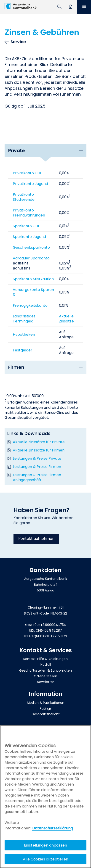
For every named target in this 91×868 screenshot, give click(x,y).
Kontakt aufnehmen (36, 539)
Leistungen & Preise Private (37, 459)
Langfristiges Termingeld (24, 319)
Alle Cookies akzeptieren (45, 859)
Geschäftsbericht (46, 714)
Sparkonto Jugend (29, 237)
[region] (45, 797)
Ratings (46, 708)
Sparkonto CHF (26, 226)
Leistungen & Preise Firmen (37, 467)
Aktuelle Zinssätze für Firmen (39, 450)
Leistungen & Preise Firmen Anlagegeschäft (37, 478)
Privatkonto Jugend (30, 184)
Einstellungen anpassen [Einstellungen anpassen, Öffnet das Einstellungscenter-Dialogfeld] (46, 845)
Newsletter (45, 682)
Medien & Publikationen (46, 703)
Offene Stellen (45, 676)
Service (18, 42)
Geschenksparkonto (31, 247)
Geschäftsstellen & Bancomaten (45, 670)
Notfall (46, 665)
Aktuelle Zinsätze (66, 319)
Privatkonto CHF (27, 173)
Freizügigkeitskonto (30, 305)
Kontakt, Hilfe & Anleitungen (45, 659)
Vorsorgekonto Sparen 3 (33, 292)
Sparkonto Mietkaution (33, 279)
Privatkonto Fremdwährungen (29, 213)
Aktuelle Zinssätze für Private (39, 442)
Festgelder (23, 350)
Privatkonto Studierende (24, 197)
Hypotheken (24, 334)
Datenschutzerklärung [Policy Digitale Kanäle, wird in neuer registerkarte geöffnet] (52, 828)
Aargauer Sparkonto (31, 258)
